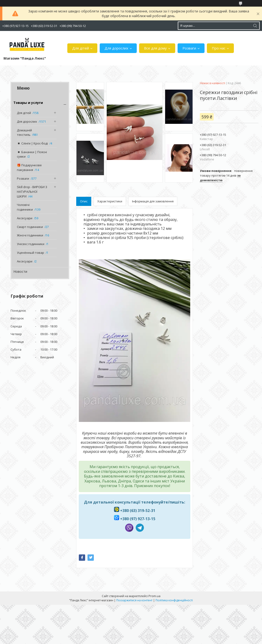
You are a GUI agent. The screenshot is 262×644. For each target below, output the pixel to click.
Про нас (219, 48)
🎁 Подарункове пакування (29, 167)
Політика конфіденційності (174, 600)
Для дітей (81, 48)
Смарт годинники (30, 227)
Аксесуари (25, 218)
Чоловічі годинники (25, 207)
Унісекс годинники (31, 244)
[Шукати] (255, 26)
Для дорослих (116, 48)
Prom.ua (154, 596)
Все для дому (155, 48)
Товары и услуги (28, 103)
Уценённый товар (30, 253)
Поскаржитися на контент (134, 600)
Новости (20, 271)
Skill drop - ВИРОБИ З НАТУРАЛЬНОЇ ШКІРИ (32, 191)
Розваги (189, 48)
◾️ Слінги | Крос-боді (32, 143)
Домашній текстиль (24, 133)
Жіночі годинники (30, 235)
